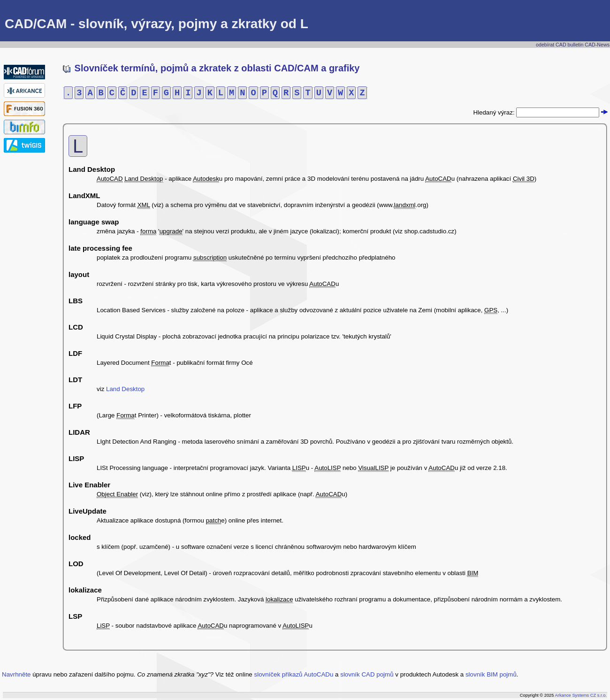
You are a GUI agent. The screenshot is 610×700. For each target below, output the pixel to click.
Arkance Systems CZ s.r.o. (581, 695)
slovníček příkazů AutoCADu (294, 674)
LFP (75, 406)
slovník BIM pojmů (491, 674)
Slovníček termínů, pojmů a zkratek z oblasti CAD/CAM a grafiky (211, 68)
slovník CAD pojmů (367, 674)
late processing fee (100, 248)
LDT (75, 380)
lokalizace (85, 590)
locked (80, 537)
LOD (76, 564)
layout (79, 274)
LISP (76, 458)
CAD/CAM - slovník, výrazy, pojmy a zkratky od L (156, 24)
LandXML (84, 196)
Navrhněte (16, 674)
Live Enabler (89, 485)
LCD (76, 327)
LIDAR (79, 432)
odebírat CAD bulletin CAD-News (573, 45)
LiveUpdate (88, 511)
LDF (75, 353)
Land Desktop (92, 169)
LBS (76, 301)
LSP (75, 616)
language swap (94, 222)
